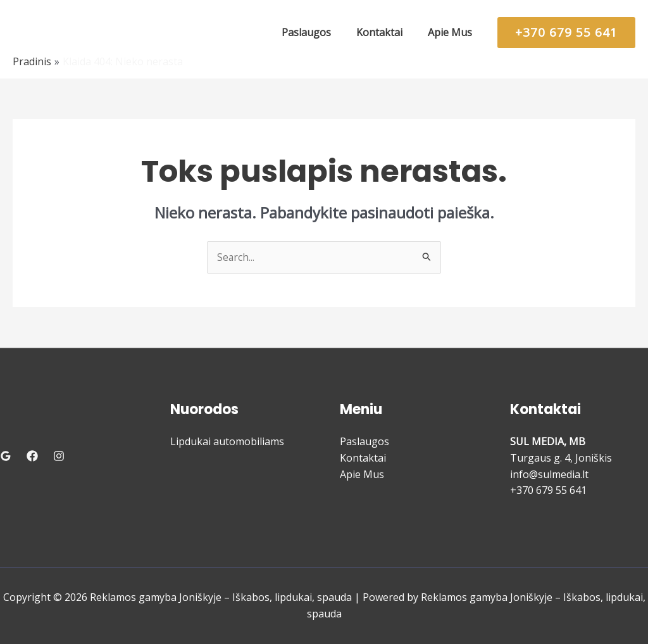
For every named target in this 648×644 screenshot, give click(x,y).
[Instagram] (59, 457)
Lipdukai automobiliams (227, 442)
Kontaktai (363, 458)
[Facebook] (32, 457)
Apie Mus (362, 474)
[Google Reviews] (6, 457)
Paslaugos (364, 442)
